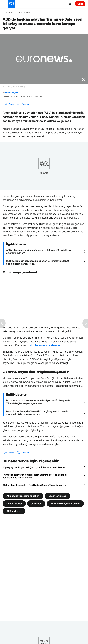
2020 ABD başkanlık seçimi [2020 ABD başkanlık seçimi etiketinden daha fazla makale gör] (65, 503)
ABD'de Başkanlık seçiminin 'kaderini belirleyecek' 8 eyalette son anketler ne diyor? (39, 251)
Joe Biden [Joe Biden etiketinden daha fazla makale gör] (36, 503)
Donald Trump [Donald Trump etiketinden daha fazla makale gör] (14, 503)
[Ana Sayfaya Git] (11, 4)
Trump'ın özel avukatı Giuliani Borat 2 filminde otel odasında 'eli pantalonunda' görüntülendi (35, 476)
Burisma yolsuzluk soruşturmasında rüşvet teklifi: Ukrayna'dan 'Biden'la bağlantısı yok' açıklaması (39, 402)
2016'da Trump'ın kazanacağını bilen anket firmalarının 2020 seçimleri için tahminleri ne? (37, 262)
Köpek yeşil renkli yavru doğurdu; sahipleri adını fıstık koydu (34, 467)
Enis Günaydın (11, 93)
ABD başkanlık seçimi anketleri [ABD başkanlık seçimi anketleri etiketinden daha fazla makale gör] (23, 496)
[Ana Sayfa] (3, 12)
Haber (11, 12)
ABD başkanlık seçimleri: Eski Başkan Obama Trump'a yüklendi (35, 485)
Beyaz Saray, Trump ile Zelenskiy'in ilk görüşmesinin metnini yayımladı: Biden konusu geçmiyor (37, 413)
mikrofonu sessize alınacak (44, 345)
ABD (28, 12)
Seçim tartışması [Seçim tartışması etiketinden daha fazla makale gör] (58, 496)
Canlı (80, 4)
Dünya (20, 12)
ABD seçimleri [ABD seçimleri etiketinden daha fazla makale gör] (14, 511)
